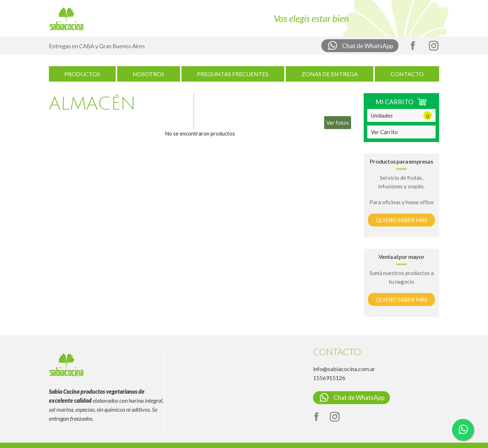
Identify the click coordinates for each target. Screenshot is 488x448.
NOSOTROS (148, 74)
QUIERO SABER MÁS (402, 220)
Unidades (401, 115)
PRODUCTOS (82, 74)
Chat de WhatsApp (360, 46)
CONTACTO (407, 74)
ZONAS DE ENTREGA (330, 74)
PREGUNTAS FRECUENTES (233, 74)
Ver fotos (338, 123)
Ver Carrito (384, 132)
